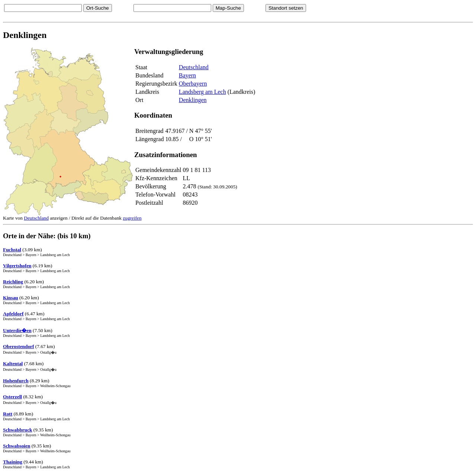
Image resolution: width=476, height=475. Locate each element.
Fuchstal (12, 250)
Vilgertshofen (17, 266)
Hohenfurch (16, 381)
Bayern (187, 75)
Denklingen (193, 100)
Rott (8, 414)
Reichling (13, 282)
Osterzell (12, 397)
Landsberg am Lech (202, 92)
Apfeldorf (13, 314)
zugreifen (132, 218)
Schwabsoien (17, 446)
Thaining (13, 462)
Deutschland (194, 67)
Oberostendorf (18, 346)
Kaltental (13, 364)
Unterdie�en (17, 330)
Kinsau (11, 298)
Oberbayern (193, 84)
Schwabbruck (18, 430)
